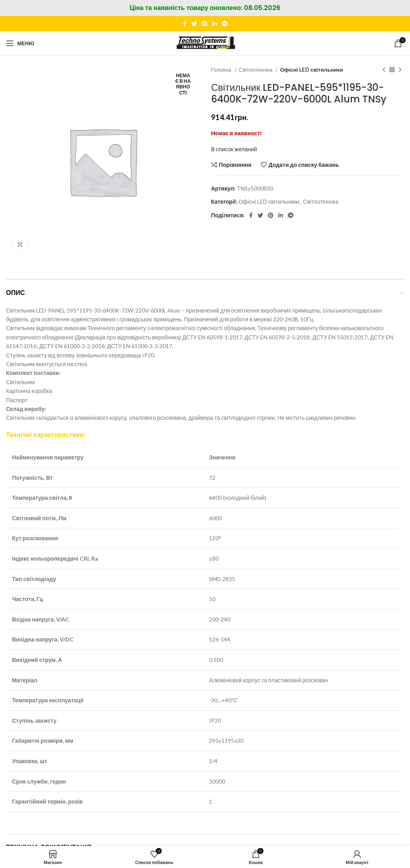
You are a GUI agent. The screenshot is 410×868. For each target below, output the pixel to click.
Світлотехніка (256, 70)
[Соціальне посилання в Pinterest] (205, 24)
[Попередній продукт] (384, 70)
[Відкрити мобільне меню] (20, 43)
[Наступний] (400, 70)
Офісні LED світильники (311, 70)
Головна (222, 70)
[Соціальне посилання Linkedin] (215, 24)
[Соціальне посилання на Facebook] (185, 24)
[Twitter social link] (194, 24)
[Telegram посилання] (225, 24)
